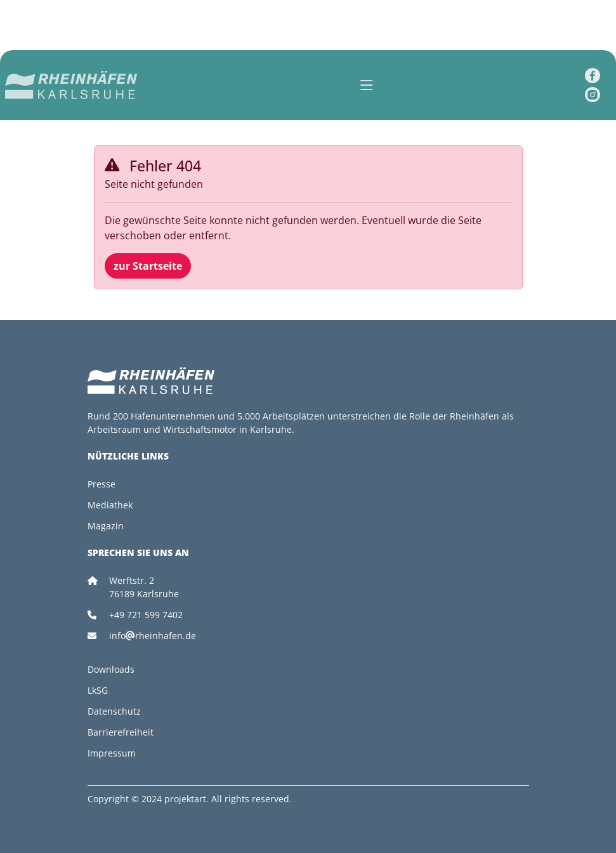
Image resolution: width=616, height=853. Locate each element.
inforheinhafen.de (153, 636)
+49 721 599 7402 (146, 615)
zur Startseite (148, 266)
